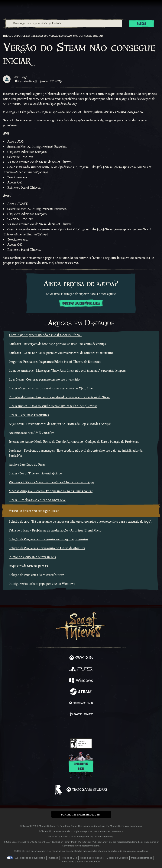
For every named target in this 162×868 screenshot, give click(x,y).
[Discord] (92, 728)
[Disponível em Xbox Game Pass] (81, 703)
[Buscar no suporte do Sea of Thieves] (64, 23)
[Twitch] (69, 728)
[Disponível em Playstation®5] (81, 669)
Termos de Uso (69, 858)
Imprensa (53, 858)
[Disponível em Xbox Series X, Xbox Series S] (81, 658)
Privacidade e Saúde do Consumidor (81, 862)
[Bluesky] (107, 728)
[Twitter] (61, 727)
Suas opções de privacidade (30, 858)
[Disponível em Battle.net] (81, 715)
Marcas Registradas (142, 858)
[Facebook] (54, 727)
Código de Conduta (117, 858)
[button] (81, 815)
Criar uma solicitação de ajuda (81, 303)
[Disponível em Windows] (81, 681)
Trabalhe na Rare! (81, 767)
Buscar (141, 24)
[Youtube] (81, 728)
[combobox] (64, 23)
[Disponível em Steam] (81, 692)
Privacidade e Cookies (92, 858)
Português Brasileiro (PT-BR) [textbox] (81, 815)
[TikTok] (100, 728)
